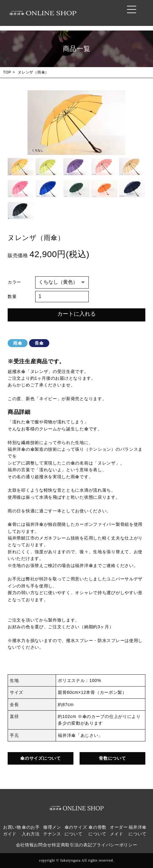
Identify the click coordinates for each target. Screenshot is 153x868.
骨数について (112, 758)
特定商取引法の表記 (72, 845)
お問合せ (43, 845)
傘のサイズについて (40, 758)
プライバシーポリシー (115, 845)
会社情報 (25, 845)
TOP (7, 72)
